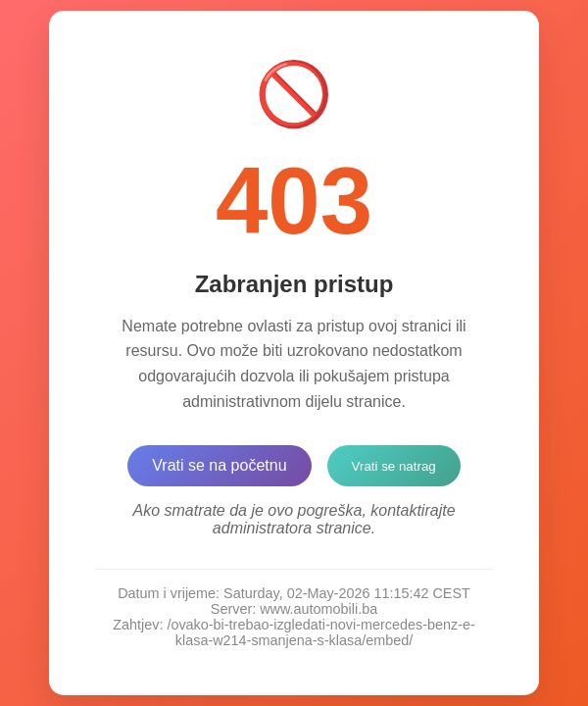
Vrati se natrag (394, 466)
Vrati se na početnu (219, 465)
